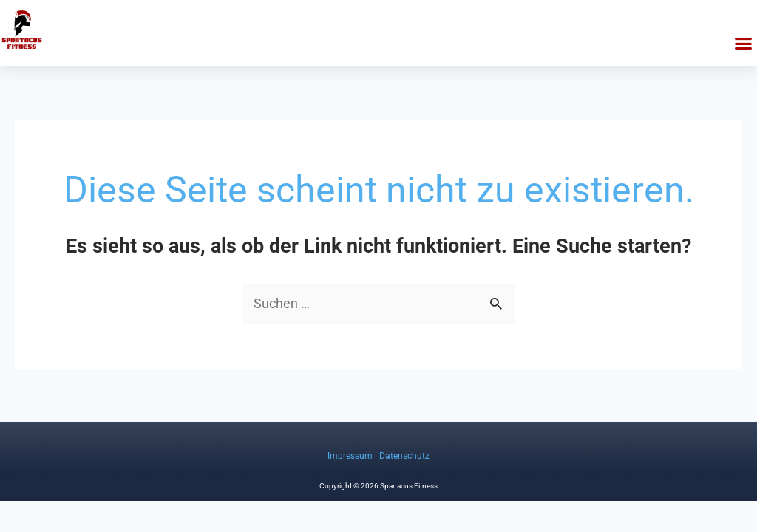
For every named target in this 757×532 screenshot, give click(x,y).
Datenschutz (404, 456)
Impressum (350, 456)
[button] (744, 44)
